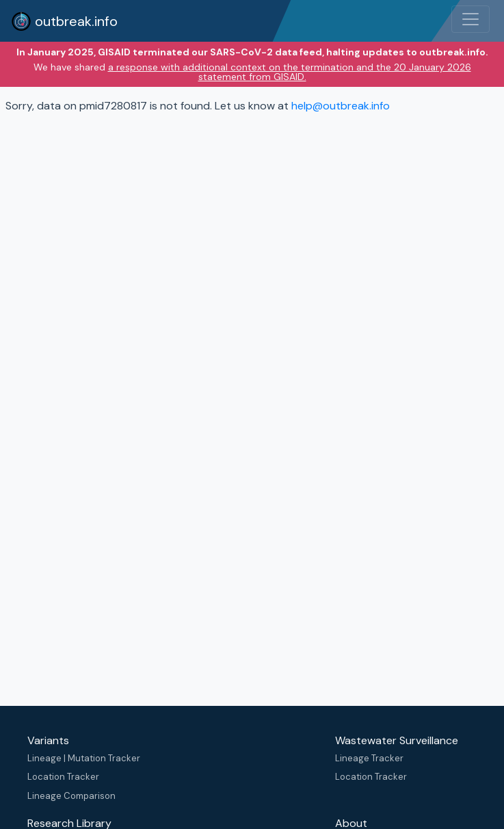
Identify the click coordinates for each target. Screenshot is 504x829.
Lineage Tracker (369, 758)
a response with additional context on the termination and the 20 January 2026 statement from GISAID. (290, 72)
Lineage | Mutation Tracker (84, 758)
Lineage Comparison (71, 796)
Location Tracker (63, 777)
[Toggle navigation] (470, 19)
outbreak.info (64, 21)
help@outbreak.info (341, 106)
